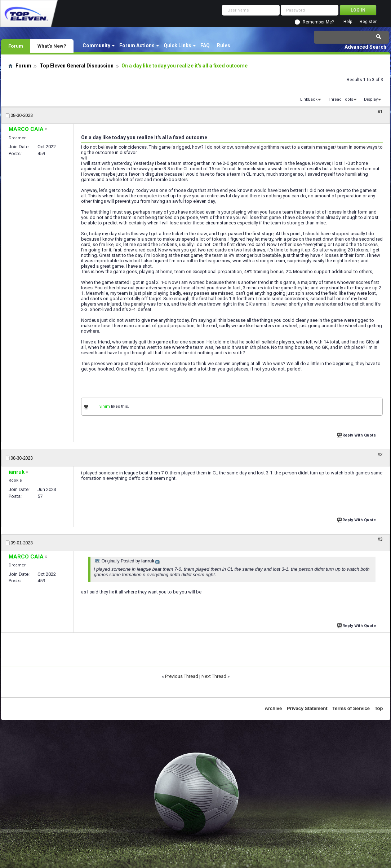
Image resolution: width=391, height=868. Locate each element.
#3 (380, 539)
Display (371, 99)
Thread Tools (341, 99)
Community (96, 45)
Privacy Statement (307, 708)
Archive (274, 708)
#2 (380, 455)
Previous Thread (182, 676)
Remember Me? (318, 22)
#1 (380, 112)
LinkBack (309, 99)
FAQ (205, 45)
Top (379, 708)
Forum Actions (137, 45)
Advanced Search (365, 47)
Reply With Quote (357, 435)
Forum (16, 46)
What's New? (52, 46)
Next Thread (214, 676)
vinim (105, 406)
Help (348, 22)
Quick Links (177, 45)
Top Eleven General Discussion (77, 66)
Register (368, 22)
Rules (224, 45)
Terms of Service (351, 708)
